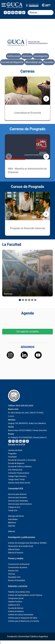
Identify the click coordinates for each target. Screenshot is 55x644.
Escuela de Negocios (12, 62)
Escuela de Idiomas (16, 608)
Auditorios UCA (14, 605)
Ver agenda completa (27, 332)
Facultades (12, 457)
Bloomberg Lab (33, 62)
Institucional (14, 56)
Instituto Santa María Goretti (19, 483)
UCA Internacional (15, 470)
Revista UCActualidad (16, 580)
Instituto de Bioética (16, 611)
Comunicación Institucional (19, 564)
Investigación (41, 56)
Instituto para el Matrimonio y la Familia (23, 621)
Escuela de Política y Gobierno (20, 467)
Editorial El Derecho (16, 553)
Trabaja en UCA (14, 507)
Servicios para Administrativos (20, 504)
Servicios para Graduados (18, 501)
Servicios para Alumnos (17, 494)
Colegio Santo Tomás (16, 480)
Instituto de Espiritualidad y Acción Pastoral (25, 595)
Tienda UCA (13, 511)
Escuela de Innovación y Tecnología (22, 460)
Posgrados (12, 454)
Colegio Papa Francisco (17, 476)
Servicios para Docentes (18, 498)
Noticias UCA (13, 571)
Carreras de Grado (15, 450)
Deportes (12, 526)
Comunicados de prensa (18, 567)
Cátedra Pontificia (15, 602)
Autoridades (13, 519)
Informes (12, 574)
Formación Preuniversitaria (19, 473)
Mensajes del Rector (16, 516)
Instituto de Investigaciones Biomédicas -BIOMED (27, 543)
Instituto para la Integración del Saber (23, 618)
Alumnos (27, 56)
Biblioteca (12, 523)
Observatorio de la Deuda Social (21, 546)
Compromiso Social (16, 598)
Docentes (49, 62)
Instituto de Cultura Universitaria (21, 615)
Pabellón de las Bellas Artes (19, 592)
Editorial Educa (14, 549)
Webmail (11, 531)
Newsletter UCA (14, 577)
